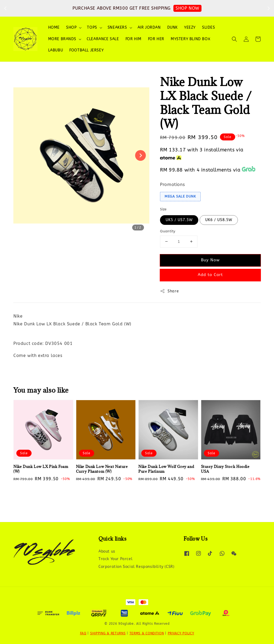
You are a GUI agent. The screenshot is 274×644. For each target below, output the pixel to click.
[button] (234, 39)
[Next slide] (140, 155)
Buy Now (210, 260)
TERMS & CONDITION (147, 633)
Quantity (168, 231)
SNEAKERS (117, 27)
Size (163, 209)
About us (107, 551)
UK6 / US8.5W (219, 220)
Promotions (172, 185)
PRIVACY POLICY (181, 633)
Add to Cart (210, 275)
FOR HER (156, 39)
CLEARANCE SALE (103, 39)
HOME (54, 27)
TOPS (92, 27)
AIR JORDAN (149, 27)
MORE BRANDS (62, 39)
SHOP (71, 27)
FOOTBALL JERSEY (86, 50)
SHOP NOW (187, 8)
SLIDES (209, 27)
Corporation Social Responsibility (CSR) (136, 567)
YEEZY (190, 27)
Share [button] (169, 291)
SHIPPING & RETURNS (108, 633)
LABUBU (56, 50)
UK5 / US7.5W (179, 220)
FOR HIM (134, 39)
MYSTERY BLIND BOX (191, 39)
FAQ (83, 633)
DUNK (172, 27)
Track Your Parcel (115, 559)
